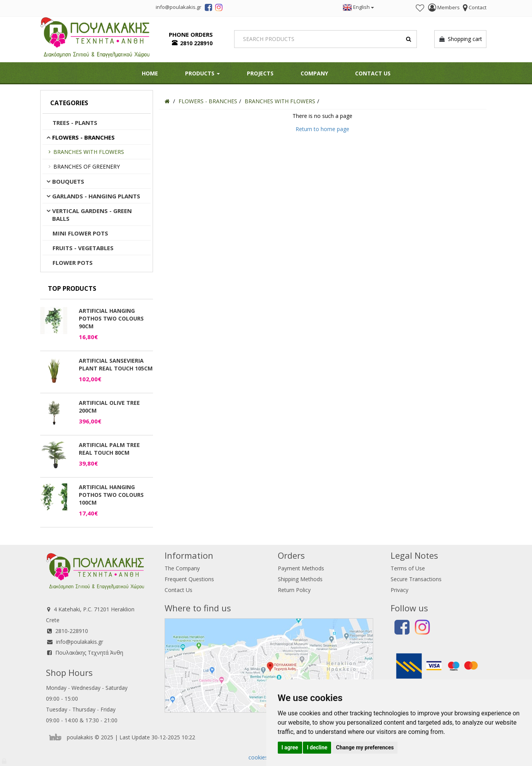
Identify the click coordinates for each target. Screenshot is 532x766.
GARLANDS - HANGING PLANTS (96, 196)
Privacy (399, 590)
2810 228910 (196, 43)
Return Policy (294, 590)
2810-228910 (72, 631)
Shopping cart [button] (460, 39)
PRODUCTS (202, 73)
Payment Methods (301, 568)
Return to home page (322, 129)
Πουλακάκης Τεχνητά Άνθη (89, 653)
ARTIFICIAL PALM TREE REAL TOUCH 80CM (109, 449)
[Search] (325, 39)
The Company (182, 568)
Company (314, 73)
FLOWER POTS (73, 263)
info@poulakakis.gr (80, 642)
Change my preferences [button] (365, 747)
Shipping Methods (300, 579)
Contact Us (373, 73)
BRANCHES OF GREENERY (87, 166)
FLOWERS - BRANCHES (83, 137)
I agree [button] (290, 747)
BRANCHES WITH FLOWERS (89, 152)
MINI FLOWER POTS (80, 233)
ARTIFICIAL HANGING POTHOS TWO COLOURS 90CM (111, 318)
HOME (150, 73)
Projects (260, 73)
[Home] (167, 101)
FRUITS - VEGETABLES (83, 248)
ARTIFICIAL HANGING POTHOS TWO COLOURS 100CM (111, 495)
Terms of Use (408, 568)
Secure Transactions (416, 579)
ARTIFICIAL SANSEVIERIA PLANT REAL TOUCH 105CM (116, 364)
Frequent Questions (189, 579)
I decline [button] (317, 747)
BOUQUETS (68, 181)
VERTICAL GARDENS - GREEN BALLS (92, 215)
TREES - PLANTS (75, 123)
